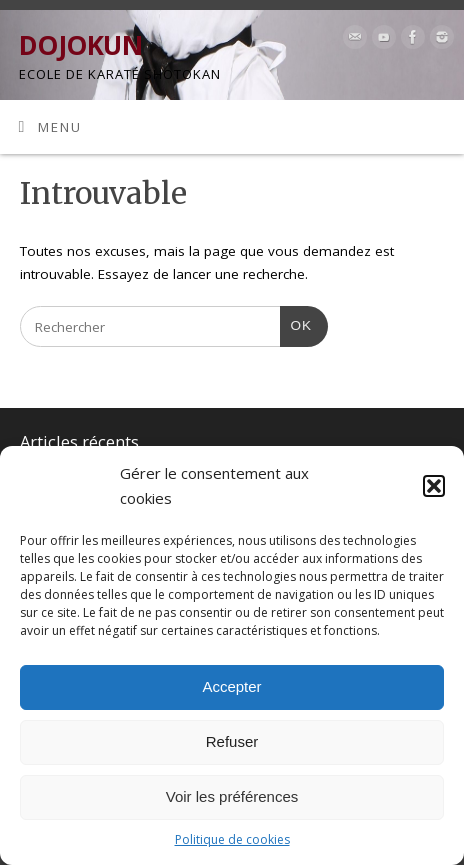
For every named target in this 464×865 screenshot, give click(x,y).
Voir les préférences (232, 796)
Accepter (231, 686)
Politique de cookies (232, 839)
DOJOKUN (80, 45)
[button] (434, 486)
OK (296, 323)
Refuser (232, 741)
